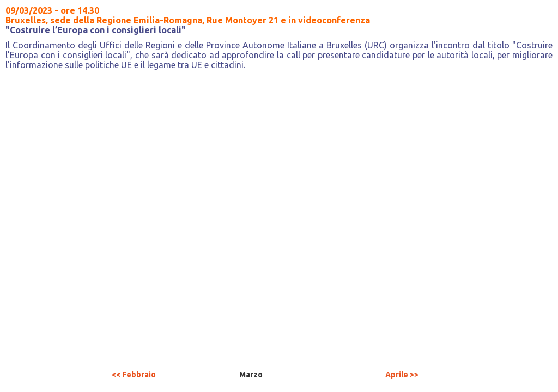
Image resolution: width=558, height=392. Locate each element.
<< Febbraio (134, 375)
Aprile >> (402, 375)
